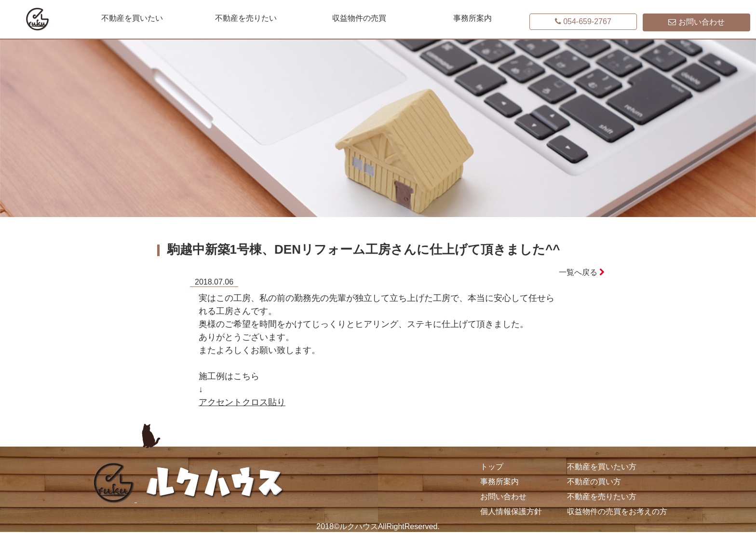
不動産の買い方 (594, 482)
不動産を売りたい (246, 18)
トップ (492, 467)
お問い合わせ (503, 497)
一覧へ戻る (582, 272)
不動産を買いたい (132, 18)
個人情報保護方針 (511, 511)
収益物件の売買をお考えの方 (617, 511)
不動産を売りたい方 (602, 497)
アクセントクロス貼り (242, 402)
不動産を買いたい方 (602, 467)
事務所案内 (472, 18)
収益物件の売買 (359, 18)
